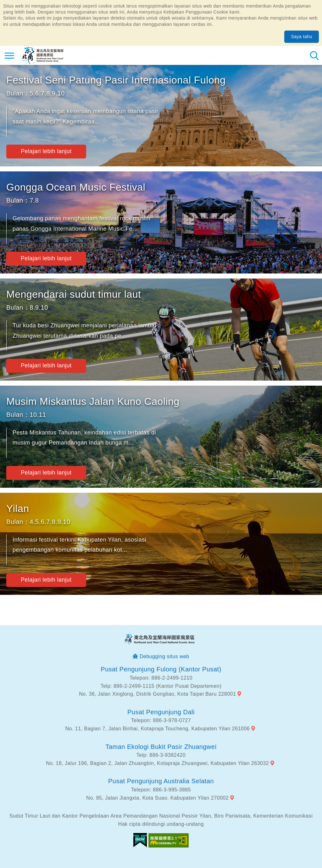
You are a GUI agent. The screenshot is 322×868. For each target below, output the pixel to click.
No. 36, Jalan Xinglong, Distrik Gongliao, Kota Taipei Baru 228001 (157, 694)
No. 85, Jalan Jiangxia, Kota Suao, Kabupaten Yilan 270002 (157, 798)
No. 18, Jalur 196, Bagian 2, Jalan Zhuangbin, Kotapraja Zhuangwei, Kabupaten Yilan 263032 (157, 763)
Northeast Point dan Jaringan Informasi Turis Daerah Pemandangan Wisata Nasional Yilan (43, 55)
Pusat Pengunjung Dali (161, 712)
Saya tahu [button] (302, 37)
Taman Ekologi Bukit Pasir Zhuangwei (161, 747)
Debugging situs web (164, 656)
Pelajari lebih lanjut (46, 151)
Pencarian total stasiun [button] (314, 55)
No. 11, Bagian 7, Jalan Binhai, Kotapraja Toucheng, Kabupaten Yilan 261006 (158, 729)
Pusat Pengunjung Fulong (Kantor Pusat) (161, 669)
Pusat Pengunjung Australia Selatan (161, 781)
